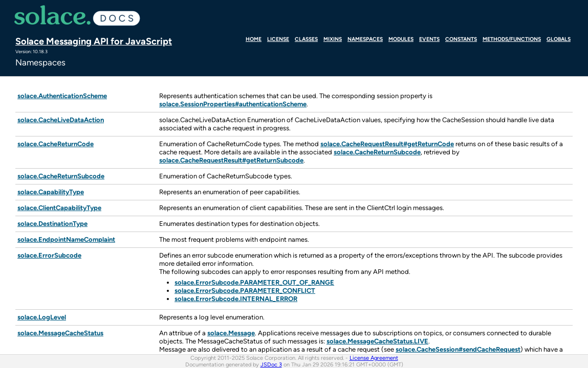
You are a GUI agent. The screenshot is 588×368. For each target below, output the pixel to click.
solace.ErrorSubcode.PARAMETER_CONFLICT (245, 291)
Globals (559, 39)
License (278, 39)
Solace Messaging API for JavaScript (94, 41)
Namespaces (365, 39)
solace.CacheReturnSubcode (377, 152)
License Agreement (374, 358)
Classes (306, 39)
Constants (461, 39)
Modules (401, 39)
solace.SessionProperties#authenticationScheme (233, 104)
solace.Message (231, 333)
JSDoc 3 (271, 364)
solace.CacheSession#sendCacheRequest (458, 349)
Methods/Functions (512, 39)
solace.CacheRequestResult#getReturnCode (387, 144)
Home (254, 39)
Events (429, 39)
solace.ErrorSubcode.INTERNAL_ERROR (236, 299)
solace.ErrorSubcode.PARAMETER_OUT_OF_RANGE (254, 282)
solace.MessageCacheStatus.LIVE (377, 341)
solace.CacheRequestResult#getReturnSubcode (231, 160)
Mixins (333, 39)
